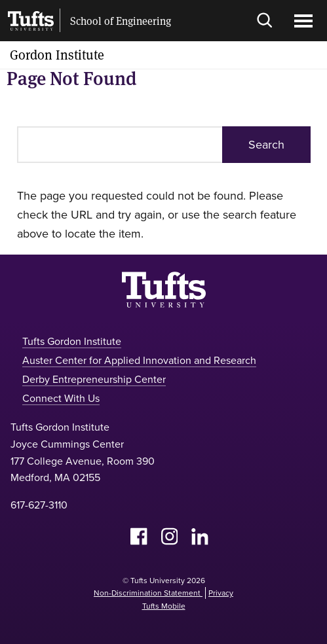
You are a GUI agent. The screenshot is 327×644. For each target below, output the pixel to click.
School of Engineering (121, 21)
